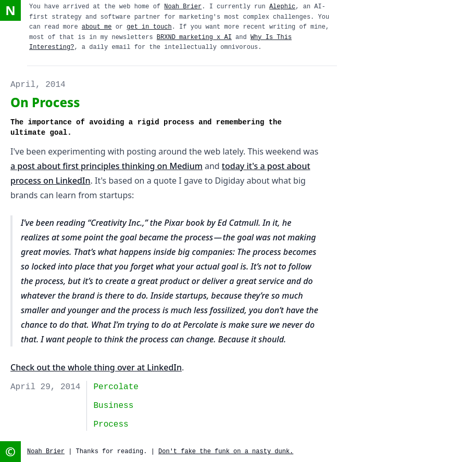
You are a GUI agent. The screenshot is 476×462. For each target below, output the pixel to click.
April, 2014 (38, 85)
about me (97, 27)
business (113, 406)
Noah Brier (183, 7)
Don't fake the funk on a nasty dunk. (226, 452)
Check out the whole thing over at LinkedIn (96, 367)
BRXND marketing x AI (194, 37)
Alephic (282, 7)
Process (111, 425)
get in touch (149, 27)
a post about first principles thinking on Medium (107, 166)
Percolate (116, 387)
